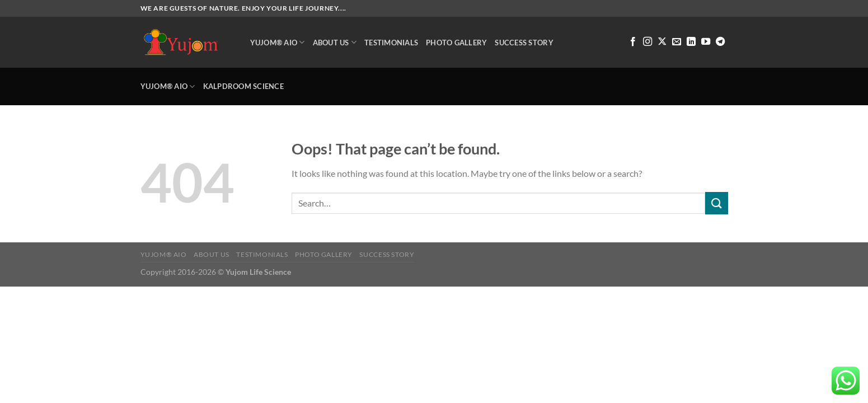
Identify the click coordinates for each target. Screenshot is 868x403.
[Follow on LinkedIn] (691, 42)
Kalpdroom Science (243, 86)
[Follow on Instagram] (648, 42)
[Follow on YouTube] (706, 42)
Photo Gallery (456, 43)
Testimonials (391, 43)
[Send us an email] (677, 42)
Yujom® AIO (278, 42)
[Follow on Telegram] (720, 42)
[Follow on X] (662, 42)
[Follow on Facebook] (633, 42)
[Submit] (716, 203)
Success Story (524, 43)
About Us (335, 42)
